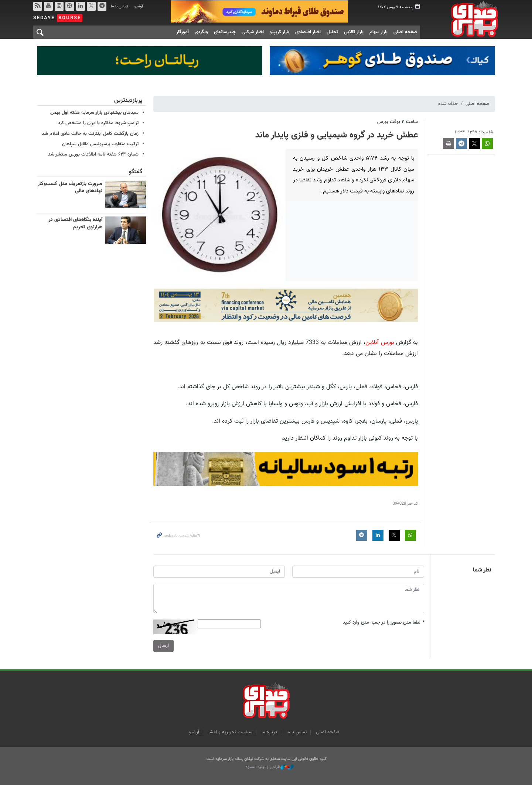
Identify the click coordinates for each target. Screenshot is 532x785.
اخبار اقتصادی (308, 32)
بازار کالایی (354, 32)
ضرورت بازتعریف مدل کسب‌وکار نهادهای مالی (70, 188)
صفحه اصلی (405, 32)
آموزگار (183, 32)
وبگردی (201, 32)
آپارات (70, 6)
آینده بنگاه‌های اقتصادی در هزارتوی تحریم (75, 223)
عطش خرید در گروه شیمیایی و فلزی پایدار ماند (337, 135)
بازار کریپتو (279, 32)
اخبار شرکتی (253, 32)
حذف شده (448, 104)
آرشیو (139, 6)
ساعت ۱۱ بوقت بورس (398, 122)
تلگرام (102, 6)
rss (38, 6)
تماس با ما (120, 6)
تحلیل (332, 32)
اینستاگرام (59, 6)
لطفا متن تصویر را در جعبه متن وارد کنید (383, 623)
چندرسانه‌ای (225, 32)
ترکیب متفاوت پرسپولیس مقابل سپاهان (100, 144)
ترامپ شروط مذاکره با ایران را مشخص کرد (98, 123)
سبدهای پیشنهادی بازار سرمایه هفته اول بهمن (94, 113)
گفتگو (136, 172)
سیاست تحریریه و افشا (230, 732)
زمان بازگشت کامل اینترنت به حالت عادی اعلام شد (90, 134)
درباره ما (269, 732)
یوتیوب (48, 6)
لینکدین (81, 6)
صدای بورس (463, 19)
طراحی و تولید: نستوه (270, 767)
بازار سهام (378, 32)
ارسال (163, 646)
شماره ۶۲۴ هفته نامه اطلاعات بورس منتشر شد (93, 154)
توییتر (91, 6)
